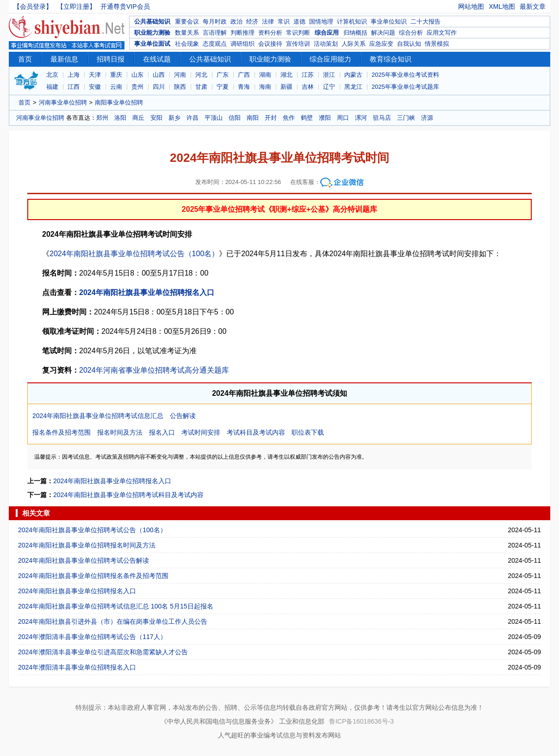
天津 (95, 75)
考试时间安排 (201, 432)
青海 (244, 87)
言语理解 (215, 33)
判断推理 (242, 33)
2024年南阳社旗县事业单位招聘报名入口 (147, 292)
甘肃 (201, 87)
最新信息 (64, 59)
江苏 (308, 75)
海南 (265, 87)
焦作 (289, 118)
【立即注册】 (76, 6)
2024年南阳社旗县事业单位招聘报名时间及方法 (87, 545)
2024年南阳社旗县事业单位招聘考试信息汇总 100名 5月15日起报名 (116, 606)
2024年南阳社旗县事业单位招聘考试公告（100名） (134, 254)
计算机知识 (352, 22)
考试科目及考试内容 (256, 432)
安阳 (156, 118)
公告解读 (183, 416)
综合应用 (327, 33)
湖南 (265, 75)
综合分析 (411, 33)
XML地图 (502, 6)
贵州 (137, 87)
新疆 (286, 87)
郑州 (102, 118)
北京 (52, 75)
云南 (116, 87)
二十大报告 (425, 22)
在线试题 (157, 59)
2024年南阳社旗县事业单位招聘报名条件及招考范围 (93, 576)
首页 (25, 59)
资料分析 (270, 33)
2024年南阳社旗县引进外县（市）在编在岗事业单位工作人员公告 (113, 621)
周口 (343, 118)
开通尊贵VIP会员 (125, 6)
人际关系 (354, 44)
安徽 (95, 87)
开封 (271, 118)
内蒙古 (353, 75)
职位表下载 (308, 432)
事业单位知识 (389, 22)
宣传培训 (298, 44)
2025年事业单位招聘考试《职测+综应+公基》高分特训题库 (279, 209)
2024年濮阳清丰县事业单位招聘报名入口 (77, 667)
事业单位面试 (152, 44)
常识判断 (298, 33)
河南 (180, 75)
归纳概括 (355, 33)
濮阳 (325, 118)
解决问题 (383, 33)
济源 (427, 118)
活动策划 (326, 44)
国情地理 (321, 22)
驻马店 (382, 118)
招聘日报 (111, 59)
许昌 (193, 118)
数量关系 (187, 33)
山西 (159, 75)
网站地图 (471, 6)
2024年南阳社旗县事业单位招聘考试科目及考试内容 (128, 495)
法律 (268, 22)
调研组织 (242, 44)
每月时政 (215, 22)
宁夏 (223, 87)
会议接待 (270, 44)
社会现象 (187, 44)
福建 (52, 87)
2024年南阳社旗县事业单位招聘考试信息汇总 (98, 416)
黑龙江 (353, 87)
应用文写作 (442, 33)
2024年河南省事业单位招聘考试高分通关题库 (154, 370)
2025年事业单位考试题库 (405, 87)
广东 (223, 75)
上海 (74, 75)
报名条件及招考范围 (62, 432)
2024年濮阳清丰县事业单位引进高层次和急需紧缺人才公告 (103, 652)
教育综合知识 (391, 59)
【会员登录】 (33, 6)
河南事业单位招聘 (63, 102)
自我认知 (409, 44)
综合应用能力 (330, 59)
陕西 (180, 87)
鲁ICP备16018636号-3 (361, 721)
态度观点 (215, 44)
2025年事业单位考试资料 (405, 75)
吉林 (308, 87)
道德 (299, 22)
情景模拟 (437, 44)
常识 (284, 22)
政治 (236, 22)
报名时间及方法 (120, 432)
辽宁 (329, 87)
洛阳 (120, 118)
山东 (137, 75)
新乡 (174, 118)
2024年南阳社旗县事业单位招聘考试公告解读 (84, 560)
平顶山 (214, 118)
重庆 (116, 75)
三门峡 (406, 118)
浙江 (329, 75)
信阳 (235, 118)
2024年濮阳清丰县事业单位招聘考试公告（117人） (92, 637)
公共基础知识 (152, 22)
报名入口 (162, 432)
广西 (244, 75)
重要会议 (187, 22)
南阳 (253, 118)
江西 (74, 87)
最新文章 (533, 6)
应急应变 (381, 44)
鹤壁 (307, 118)
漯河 (361, 118)
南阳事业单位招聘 (119, 102)
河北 (201, 75)
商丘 (138, 118)
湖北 (286, 75)
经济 (252, 22)
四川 (159, 87)
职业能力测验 (152, 33)
